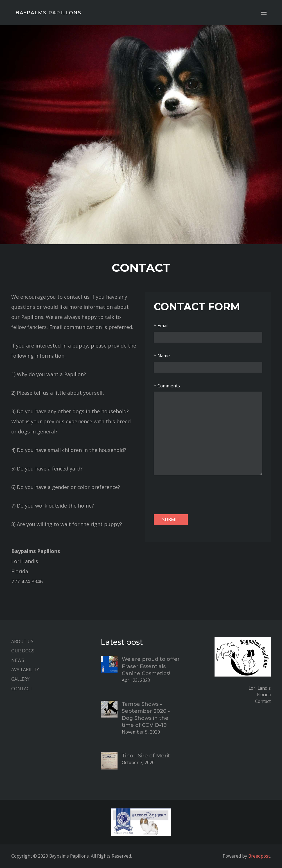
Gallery (20, 679)
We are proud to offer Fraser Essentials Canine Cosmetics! (151, 666)
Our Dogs (23, 651)
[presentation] (197, 495)
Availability (25, 670)
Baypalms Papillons (48, 13)
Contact (22, 689)
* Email (161, 326)
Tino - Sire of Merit (146, 756)
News (18, 660)
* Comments (167, 386)
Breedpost (259, 856)
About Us (22, 641)
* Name (162, 356)
